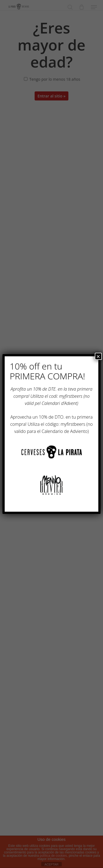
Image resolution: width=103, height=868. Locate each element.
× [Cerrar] (98, 356)
